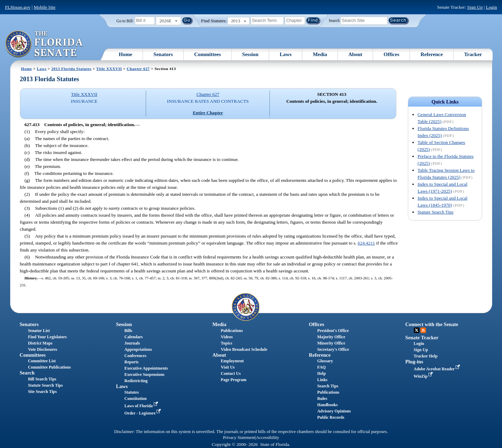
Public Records (331, 417)
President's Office (333, 331)
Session (250, 54)
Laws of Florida (142, 406)
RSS (423, 330)
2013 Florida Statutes (71, 69)
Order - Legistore (143, 413)
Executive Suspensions (144, 374)
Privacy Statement (239, 438)
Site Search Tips (42, 392)
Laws (286, 54)
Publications (232, 331)
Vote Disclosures (43, 349)
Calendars (134, 337)
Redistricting (136, 381)
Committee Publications (49, 367)
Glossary (325, 361)
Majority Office (331, 337)
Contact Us (231, 373)
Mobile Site (45, 7)
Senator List (39, 331)
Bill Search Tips (42, 379)
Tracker (473, 54)
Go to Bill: (125, 21)
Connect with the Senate (432, 324)
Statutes (132, 392)
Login (492, 7)
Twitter (417, 330)
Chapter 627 (138, 69)
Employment (232, 361)
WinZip (424, 376)
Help (322, 373)
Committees (208, 54)
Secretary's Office (333, 349)
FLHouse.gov (18, 7)
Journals (132, 343)
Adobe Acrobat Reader (438, 369)
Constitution (136, 399)
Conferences (135, 356)
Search (334, 20)
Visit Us (228, 367)
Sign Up (475, 7)
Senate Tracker (422, 338)
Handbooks (328, 405)
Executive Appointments (146, 368)
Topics (226, 343)
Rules (322, 399)
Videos (227, 337)
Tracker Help (426, 356)
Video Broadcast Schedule (244, 349)
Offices (391, 54)
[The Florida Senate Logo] (44, 44)
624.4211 (366, 243)
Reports (132, 362)
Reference (432, 54)
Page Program (233, 380)
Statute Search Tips (436, 212)
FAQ (321, 367)
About (355, 54)
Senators (163, 54)
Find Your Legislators (47, 337)
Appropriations (138, 349)
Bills (128, 331)
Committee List (42, 361)
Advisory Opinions (334, 411)
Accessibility (268, 438)
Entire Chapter (208, 113)
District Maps (40, 343)
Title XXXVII (109, 69)
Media (320, 54)
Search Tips (328, 386)
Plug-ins (414, 362)
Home (125, 54)
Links (322, 380)
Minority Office (331, 343)
